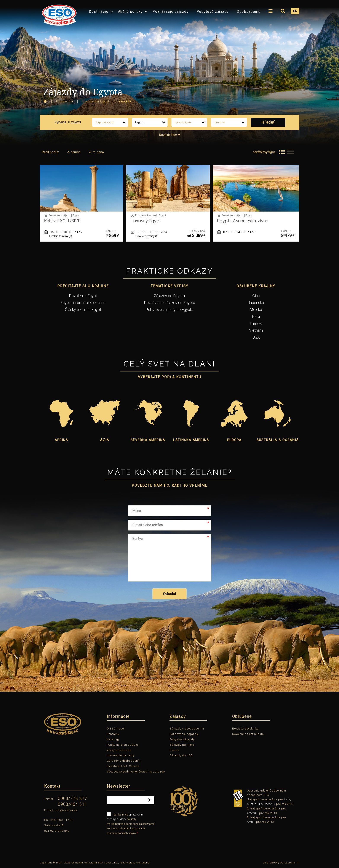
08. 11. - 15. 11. (150, 232)
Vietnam (256, 330)
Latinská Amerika (191, 440)
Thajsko (256, 323)
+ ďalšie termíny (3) (147, 236)
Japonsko (256, 303)
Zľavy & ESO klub (119, 750)
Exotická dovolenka (245, 729)
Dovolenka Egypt (83, 296)
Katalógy (113, 739)
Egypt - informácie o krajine (83, 303)
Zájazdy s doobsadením (124, 761)
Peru (256, 316)
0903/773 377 (73, 798)
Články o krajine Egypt (83, 310)
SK (295, 11)
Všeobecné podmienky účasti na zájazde (136, 772)
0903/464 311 (73, 804)
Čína (256, 296)
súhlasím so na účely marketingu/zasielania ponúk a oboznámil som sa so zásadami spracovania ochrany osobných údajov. (131, 823)
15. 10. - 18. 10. (63, 232)
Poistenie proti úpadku (123, 745)
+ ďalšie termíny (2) (60, 236)
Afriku (251, 822)
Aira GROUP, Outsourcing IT (281, 863)
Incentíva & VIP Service (123, 766)
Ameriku (253, 813)
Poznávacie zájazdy (170, 12)
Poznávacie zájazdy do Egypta (169, 303)
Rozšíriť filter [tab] (169, 135)
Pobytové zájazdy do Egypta (169, 310)
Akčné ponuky (130, 12)
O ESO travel (116, 729)
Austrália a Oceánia (278, 440)
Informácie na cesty (121, 755)
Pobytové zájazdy (213, 12)
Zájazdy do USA (181, 755)
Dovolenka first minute (248, 734)
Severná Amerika (148, 440)
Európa (234, 440)
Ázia (105, 440)
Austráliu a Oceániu (261, 804)
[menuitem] (58, 14)
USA (256, 337)
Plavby (174, 750)
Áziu (287, 799)
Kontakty (113, 734)
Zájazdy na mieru (182, 745)
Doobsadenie (249, 12)
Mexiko (256, 310)
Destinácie (99, 12)
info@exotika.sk (66, 810)
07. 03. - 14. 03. (236, 232)
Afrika (61, 440)
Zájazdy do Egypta (169, 296)
